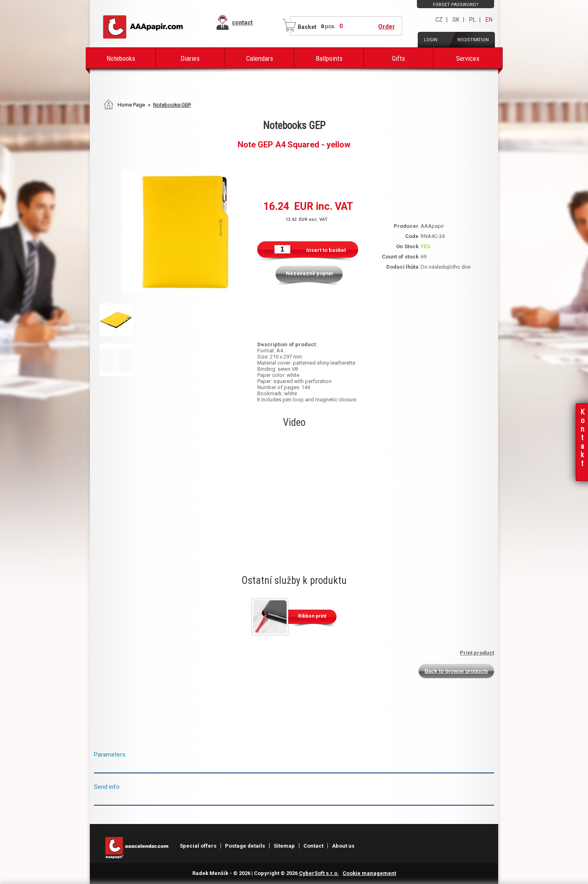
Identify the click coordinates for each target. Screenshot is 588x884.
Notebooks (121, 58)
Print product (477, 653)
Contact (313, 846)
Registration (473, 40)
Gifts (399, 58)
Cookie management (369, 873)
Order (386, 27)
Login (431, 40)
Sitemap (284, 846)
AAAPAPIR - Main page (143, 27)
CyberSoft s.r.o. (319, 873)
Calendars (260, 58)
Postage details (245, 846)
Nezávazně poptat (309, 273)
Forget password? (456, 5)
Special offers (198, 846)
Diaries (190, 58)
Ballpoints (329, 58)
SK (456, 20)
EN (489, 20)
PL (472, 20)
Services (468, 58)
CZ (439, 20)
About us (343, 846)
